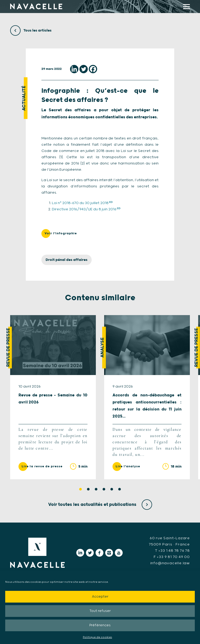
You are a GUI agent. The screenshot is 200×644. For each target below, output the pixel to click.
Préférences (100, 625)
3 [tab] (96, 489)
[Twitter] (84, 69)
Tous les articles (31, 30)
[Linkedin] (74, 69)
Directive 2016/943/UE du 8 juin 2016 (84, 209)
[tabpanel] (53, 397)
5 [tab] (112, 489)
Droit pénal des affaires (67, 260)
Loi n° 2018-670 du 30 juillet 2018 (80, 203)
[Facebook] (93, 69)
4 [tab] (104, 489)
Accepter (100, 597)
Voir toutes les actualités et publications (100, 505)
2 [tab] (88, 489)
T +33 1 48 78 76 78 (172, 551)
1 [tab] (80, 489)
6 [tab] (120, 489)
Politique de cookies (97, 637)
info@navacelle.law (170, 563)
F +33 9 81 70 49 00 (172, 557)
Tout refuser (100, 611)
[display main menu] (186, 7)
